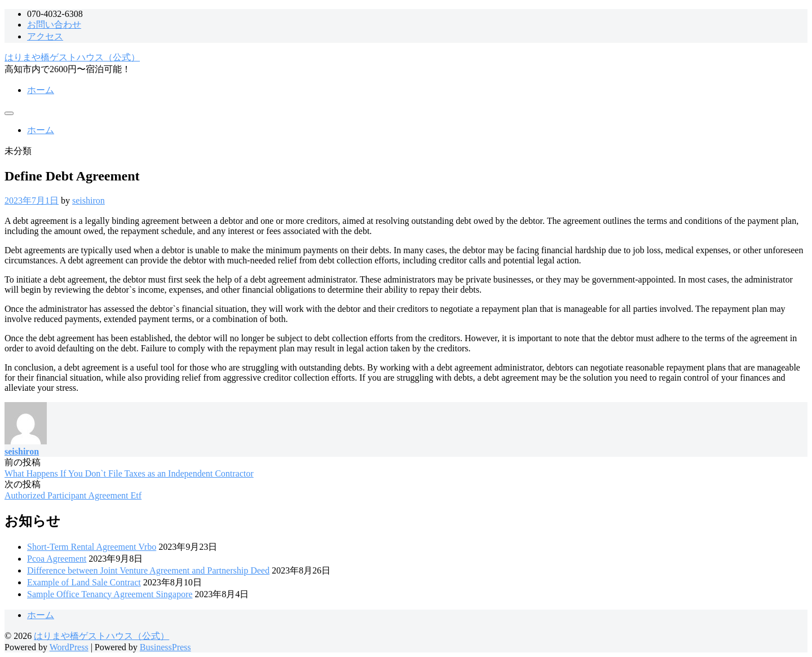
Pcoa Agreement (57, 559)
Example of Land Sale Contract (84, 582)
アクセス (45, 36)
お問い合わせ (54, 25)
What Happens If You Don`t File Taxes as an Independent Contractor (129, 473)
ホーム (41, 90)
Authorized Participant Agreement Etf (73, 495)
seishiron (89, 200)
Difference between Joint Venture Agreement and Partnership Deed (148, 570)
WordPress (69, 647)
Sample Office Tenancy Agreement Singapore (110, 594)
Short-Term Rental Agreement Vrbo (92, 547)
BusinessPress (166, 647)
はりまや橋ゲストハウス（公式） (72, 57)
